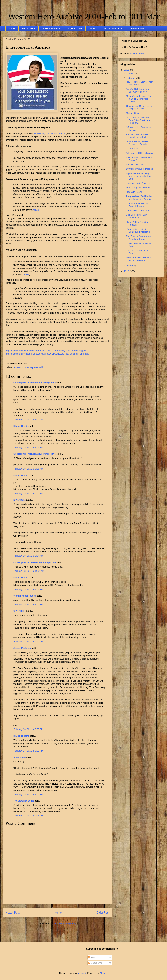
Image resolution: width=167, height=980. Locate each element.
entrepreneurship (35, 367)
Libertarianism (137, 28)
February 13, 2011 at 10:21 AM (29, 571)
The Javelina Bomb (24, 801)
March (130, 74)
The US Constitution (112, 28)
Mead (36, 210)
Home (12, 28)
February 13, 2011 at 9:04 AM (28, 556)
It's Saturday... (133, 149)
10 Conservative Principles (139, 169)
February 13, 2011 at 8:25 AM (28, 469)
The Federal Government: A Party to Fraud (139, 238)
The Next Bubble (134, 164)
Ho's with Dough (134, 192)
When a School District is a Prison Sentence (139, 259)
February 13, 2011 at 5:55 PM (28, 729)
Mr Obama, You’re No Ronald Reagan (137, 205)
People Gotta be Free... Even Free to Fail (138, 136)
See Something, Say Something (136, 216)
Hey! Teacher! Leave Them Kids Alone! (140, 83)
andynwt (82, 973)
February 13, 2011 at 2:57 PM (28, 642)
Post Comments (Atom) (64, 924)
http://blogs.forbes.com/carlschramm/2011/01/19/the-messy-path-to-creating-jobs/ (46, 351)
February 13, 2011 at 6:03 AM (28, 420)
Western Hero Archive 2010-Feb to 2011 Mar (84, 16)
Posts (92, 957)
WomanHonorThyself (25, 596)
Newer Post (13, 913)
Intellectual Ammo (51, 28)
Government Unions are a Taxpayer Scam (139, 107)
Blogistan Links (74, 28)
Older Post (103, 913)
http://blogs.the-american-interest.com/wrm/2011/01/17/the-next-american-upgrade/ (47, 354)
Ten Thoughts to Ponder (138, 187)
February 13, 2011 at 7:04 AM (28, 447)
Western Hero (137, 54)
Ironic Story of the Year (137, 210)
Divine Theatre (21, 426)
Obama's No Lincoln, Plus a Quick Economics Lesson (139, 99)
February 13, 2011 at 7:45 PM (28, 794)
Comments (95, 963)
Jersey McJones (22, 648)
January (131, 266)
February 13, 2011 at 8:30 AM (28, 493)
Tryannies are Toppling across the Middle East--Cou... (139, 176)
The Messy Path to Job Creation (50, 134)
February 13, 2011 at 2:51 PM (28, 604)
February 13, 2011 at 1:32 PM (28, 589)
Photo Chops (28, 28)
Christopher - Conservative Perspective (35, 383)
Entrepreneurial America (28, 47)
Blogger (104, 973)
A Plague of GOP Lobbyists (140, 153)
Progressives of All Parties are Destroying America (139, 198)
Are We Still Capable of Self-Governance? (138, 90)
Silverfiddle (19, 500)
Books (92, 28)
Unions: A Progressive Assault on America (137, 143)
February (132, 78)
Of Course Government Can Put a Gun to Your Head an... (139, 120)
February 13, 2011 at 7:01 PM (28, 751)
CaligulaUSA (132, 113)
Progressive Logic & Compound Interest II (138, 230)
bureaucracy (20, 367)
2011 (127, 70)
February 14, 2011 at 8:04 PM (28, 816)
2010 (127, 271)
